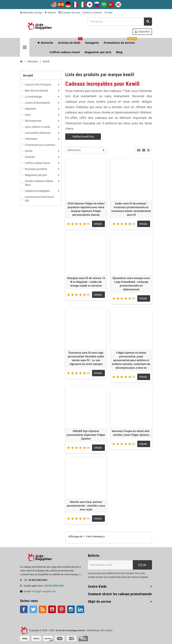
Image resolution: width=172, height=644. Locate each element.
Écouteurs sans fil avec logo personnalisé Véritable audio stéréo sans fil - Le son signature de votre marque (86, 358)
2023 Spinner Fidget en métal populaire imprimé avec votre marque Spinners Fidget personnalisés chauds (86, 209)
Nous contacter (92, 13)
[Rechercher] (119, 22)
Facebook (24, 609)
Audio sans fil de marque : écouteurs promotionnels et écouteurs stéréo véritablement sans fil (131, 209)
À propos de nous (69, 13)
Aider (109, 13)
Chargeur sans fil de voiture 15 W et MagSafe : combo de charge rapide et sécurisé (86, 282)
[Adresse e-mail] (110, 565)
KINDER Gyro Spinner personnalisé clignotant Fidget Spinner (86, 435)
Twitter (33, 609)
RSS (43, 609)
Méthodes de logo (31, 13)
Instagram (71, 609)
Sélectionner (74, 150)
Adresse (50, 13)
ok (142, 565)
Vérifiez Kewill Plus (83, 137)
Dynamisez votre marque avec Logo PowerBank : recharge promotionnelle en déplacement (131, 284)
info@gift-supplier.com (44, 591)
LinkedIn (80, 609)
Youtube (52, 609)
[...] (81, 574)
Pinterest (61, 609)
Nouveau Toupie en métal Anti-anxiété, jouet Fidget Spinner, (131, 433)
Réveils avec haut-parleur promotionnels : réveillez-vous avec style (86, 506)
